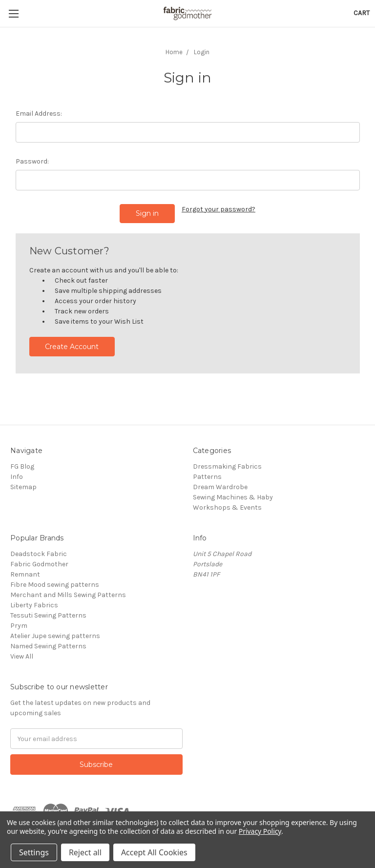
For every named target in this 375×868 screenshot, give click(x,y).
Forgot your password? (219, 209)
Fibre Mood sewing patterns (55, 585)
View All (22, 656)
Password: (32, 161)
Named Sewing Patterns (48, 646)
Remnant (25, 574)
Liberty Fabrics (34, 605)
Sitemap (23, 487)
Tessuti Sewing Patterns (48, 615)
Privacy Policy (260, 831)
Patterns (207, 477)
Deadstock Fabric (39, 554)
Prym (19, 626)
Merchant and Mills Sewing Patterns (68, 595)
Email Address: (39, 114)
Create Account (72, 347)
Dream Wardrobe (220, 487)
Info (17, 477)
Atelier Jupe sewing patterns (55, 636)
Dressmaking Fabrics (227, 466)
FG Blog (22, 466)
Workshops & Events (227, 507)
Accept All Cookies (154, 852)
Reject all (85, 852)
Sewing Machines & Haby (233, 497)
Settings (34, 852)
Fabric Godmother (39, 564)
